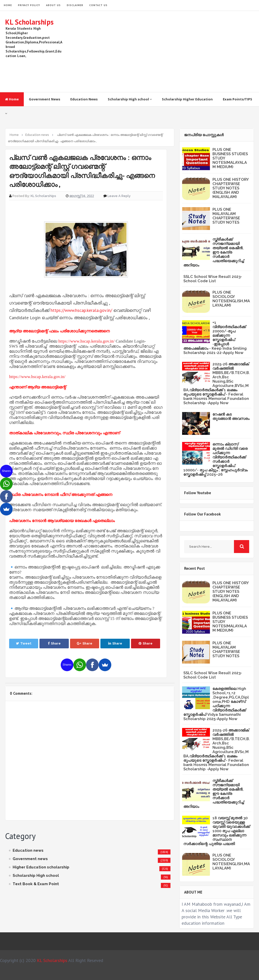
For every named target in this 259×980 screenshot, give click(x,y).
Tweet (24, 643)
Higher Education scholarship (41, 867)
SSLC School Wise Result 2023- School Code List (213, 279)
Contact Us (98, 5)
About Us (53, 5)
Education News (84, 99)
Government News (45, 99)
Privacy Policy (29, 5)
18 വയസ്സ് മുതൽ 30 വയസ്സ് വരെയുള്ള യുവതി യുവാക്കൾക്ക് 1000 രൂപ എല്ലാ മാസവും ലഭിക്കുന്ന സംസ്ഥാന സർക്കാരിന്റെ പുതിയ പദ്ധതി (217, 831)
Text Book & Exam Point (36, 884)
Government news (30, 859)
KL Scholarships (29, 22)
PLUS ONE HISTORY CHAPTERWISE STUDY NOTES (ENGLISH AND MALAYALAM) (231, 188)
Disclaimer (75, 5)
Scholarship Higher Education (187, 99)
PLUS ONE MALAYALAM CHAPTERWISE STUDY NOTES (226, 216)
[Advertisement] (162, 51)
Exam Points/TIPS (238, 99)
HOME (8, 5)
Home (12, 99)
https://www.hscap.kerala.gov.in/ (81, 310)
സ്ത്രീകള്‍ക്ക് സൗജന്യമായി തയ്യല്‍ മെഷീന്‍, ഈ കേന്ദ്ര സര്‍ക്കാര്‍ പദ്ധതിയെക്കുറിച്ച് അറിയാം (214, 252)
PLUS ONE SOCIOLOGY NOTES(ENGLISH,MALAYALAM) (231, 299)
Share (54, 643)
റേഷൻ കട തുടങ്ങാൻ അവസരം (231, 416)
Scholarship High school (130, 99)
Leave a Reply (119, 196)
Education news (28, 850)
